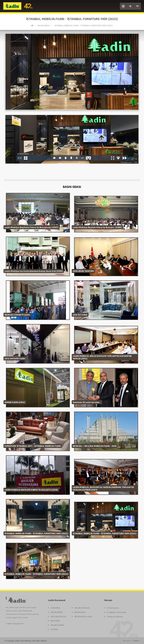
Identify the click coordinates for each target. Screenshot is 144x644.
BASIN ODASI (44, 25)
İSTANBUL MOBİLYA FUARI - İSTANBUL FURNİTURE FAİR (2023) (84, 25)
